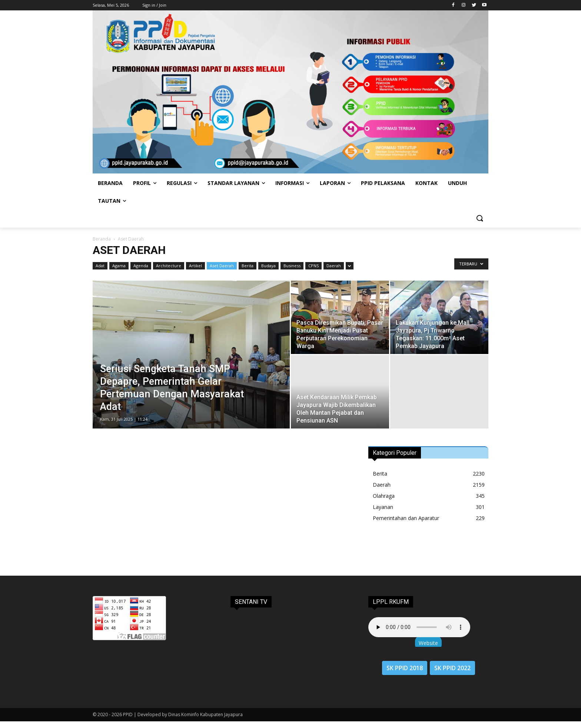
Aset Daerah (222, 266)
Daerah (334, 266)
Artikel (195, 266)
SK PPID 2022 (452, 668)
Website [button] (428, 643)
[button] (479, 219)
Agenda (141, 266)
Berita (248, 266)
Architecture (169, 266)
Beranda (102, 239)
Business (292, 266)
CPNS (313, 266)
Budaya (268, 266)
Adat (100, 266)
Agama (119, 266)
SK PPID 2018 (405, 668)
